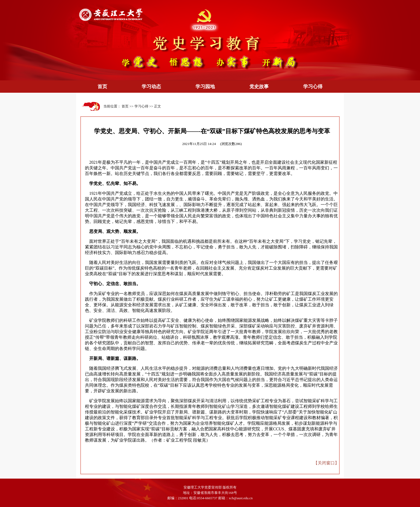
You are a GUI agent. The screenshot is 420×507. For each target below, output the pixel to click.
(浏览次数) (231, 144)
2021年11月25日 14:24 (199, 144)
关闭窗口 (326, 463)
